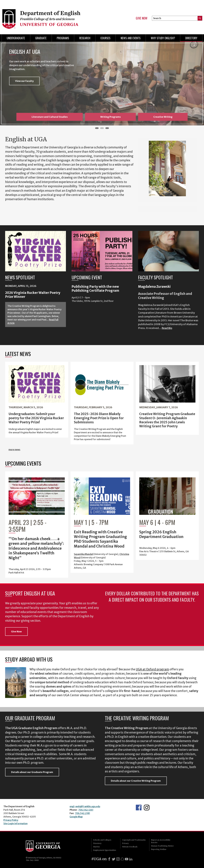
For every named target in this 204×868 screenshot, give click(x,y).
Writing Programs (110, 117)
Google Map (76, 817)
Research (85, 38)
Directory (191, 38)
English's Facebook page (139, 808)
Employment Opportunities (105, 850)
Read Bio (167, 328)
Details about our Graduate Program (32, 772)
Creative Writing (163, 117)
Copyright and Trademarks (134, 840)
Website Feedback (130, 847)
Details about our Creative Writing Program (136, 781)
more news (14, 450)
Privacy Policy (11, 820)
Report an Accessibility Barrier (161, 841)
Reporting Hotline (159, 849)
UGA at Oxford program (152, 669)
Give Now (142, 18)
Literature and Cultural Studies (50, 117)
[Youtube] (127, 859)
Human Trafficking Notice (162, 846)
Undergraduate (16, 38)
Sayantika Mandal (83, 554)
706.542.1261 (86, 810)
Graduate (41, 38)
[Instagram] (118, 859)
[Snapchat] (122, 859)
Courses (105, 38)
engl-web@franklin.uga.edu (85, 806)
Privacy (125, 843)
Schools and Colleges (102, 840)
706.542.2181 (83, 813)
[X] (114, 859)
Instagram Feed (147, 808)
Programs (63, 38)
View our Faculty (24, 81)
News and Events (131, 38)
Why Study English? (163, 38)
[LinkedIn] (131, 859)
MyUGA (96, 847)
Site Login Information (15, 823)
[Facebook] (109, 859)
